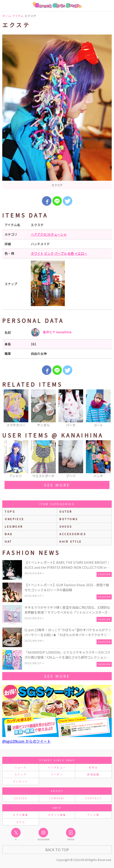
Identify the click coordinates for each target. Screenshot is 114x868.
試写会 (93, 767)
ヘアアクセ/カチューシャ (49, 234)
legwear (14, 526)
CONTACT (93, 798)
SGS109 (21, 798)
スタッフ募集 (57, 815)
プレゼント (21, 781)
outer (66, 511)
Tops (10, 511)
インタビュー (57, 767)
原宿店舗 (93, 774)
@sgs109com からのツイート (27, 741)
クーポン (57, 774)
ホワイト (37, 253)
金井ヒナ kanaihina (51, 332)
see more (57, 485)
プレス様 (93, 815)
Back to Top (57, 850)
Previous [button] (8, 409)
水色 (71, 253)
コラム (21, 822)
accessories (73, 534)
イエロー (81, 253)
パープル (61, 253)
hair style (71, 541)
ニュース (21, 767)
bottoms (69, 519)
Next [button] (106, 409)
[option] (57, 112)
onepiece (15, 519)
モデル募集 (21, 815)
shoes (66, 526)
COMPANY (57, 798)
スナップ (21, 774)
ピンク (49, 253)
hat (8, 541)
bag (9, 534)
